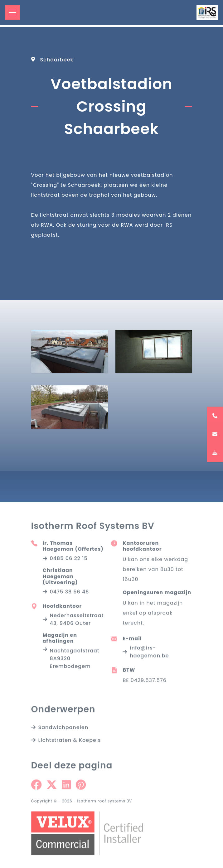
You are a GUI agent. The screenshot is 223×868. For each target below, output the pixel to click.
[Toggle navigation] (12, 12)
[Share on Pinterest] (81, 786)
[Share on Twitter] (52, 786)
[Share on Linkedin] (66, 786)
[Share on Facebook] (36, 786)
